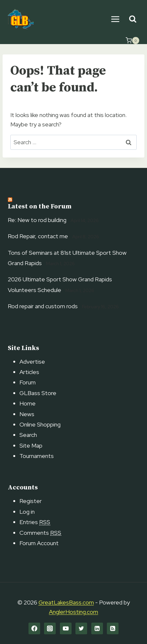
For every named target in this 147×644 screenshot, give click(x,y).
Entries (35, 522)
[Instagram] (50, 628)
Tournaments (37, 456)
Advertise (32, 362)
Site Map (31, 445)
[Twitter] (81, 628)
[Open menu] (115, 19)
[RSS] (113, 628)
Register (31, 501)
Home (28, 403)
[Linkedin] (97, 628)
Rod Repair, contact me (38, 236)
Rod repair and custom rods (43, 306)
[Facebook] (34, 628)
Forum (28, 382)
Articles (29, 372)
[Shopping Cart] (132, 41)
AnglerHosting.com (73, 612)
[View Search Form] (133, 19)
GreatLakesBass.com (66, 602)
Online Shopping (40, 424)
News (27, 414)
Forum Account (39, 543)
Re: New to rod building (37, 220)
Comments (40, 533)
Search (28, 435)
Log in (27, 512)
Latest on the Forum (40, 207)
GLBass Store (38, 393)
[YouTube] (66, 628)
